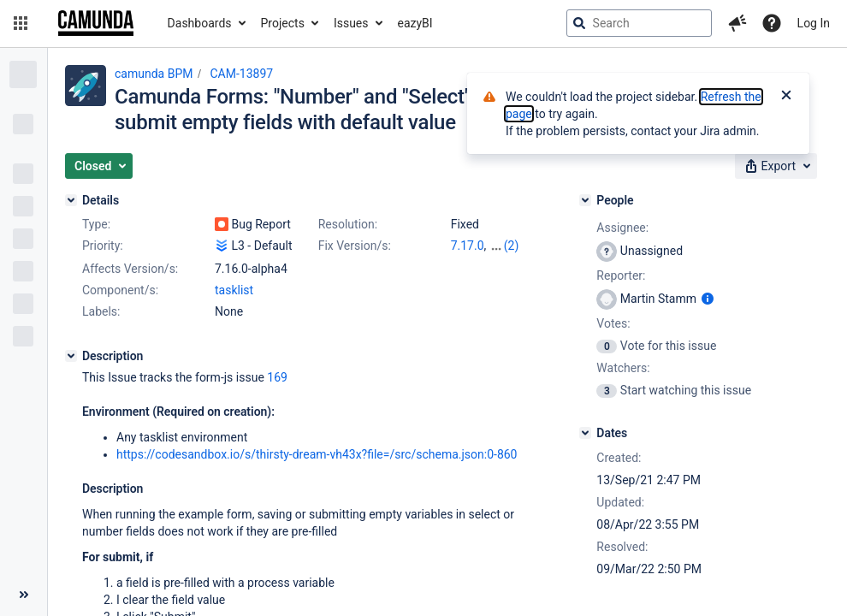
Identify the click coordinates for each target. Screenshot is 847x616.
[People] (585, 200)
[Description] (71, 356)
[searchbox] (639, 23)
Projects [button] (283, 23)
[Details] (71, 200)
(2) (512, 246)
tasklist (234, 290)
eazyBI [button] (415, 23)
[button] (21, 23)
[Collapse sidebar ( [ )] (24, 595)
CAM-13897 (241, 74)
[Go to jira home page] (96, 23)
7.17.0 (468, 246)
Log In (814, 23)
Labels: (101, 311)
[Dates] (585, 433)
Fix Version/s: (355, 246)
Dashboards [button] (200, 23)
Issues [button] (351, 23)
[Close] (786, 97)
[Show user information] (708, 299)
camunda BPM (154, 74)
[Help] (772, 23)
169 (277, 377)
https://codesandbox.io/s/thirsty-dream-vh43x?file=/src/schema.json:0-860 (317, 454)
